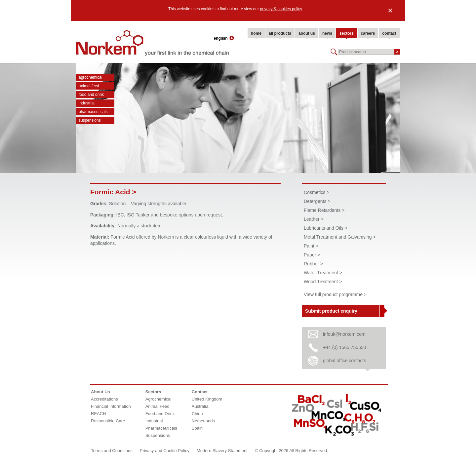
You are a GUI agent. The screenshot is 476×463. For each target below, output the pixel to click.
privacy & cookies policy (281, 9)
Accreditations (104, 399)
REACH (99, 414)
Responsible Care (108, 421)
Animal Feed (89, 86)
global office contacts (345, 361)
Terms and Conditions (112, 451)
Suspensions (90, 120)
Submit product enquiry (331, 311)
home (256, 33)
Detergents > (317, 201)
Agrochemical (90, 77)
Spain (197, 428)
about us (307, 33)
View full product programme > (335, 294)
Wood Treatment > (323, 282)
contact (389, 33)
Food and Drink (91, 95)
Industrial (87, 103)
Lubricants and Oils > (326, 228)
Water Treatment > (323, 273)
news (327, 33)
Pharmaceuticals (93, 112)
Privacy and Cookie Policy (165, 451)
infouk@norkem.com (344, 334)
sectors (347, 33)
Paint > (311, 246)
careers (368, 33)
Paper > (312, 255)
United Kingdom (207, 399)
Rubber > (313, 264)
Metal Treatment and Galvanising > (340, 237)
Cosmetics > (317, 192)
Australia (200, 406)
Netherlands (203, 421)
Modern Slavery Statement (222, 451)
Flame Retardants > (324, 210)
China (197, 414)
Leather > (314, 219)
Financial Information (111, 406)
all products (280, 33)
